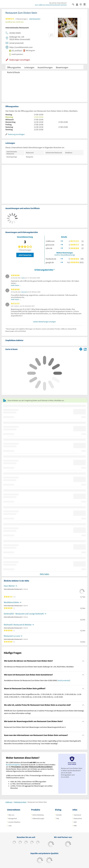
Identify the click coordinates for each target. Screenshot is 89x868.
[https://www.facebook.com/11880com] (14, 843)
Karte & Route (13, 72)
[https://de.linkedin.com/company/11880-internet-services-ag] (38, 843)
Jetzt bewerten (25, 255)
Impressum (77, 815)
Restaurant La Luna (12, 636)
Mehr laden (44, 574)
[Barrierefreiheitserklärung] (82, 4)
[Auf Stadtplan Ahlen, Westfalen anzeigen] (85, 349)
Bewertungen (62, 67)
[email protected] (64, 680)
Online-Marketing (38, 815)
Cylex (23, 278)
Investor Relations (14, 822)
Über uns (11, 815)
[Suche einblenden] (74, 4)
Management (13, 818)
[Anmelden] (78, 4)
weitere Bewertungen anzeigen (44, 322)
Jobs (10, 826)
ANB (75, 826)
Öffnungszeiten (14, 67)
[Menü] (85, 4)
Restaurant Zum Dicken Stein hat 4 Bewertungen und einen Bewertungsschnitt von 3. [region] (35, 727)
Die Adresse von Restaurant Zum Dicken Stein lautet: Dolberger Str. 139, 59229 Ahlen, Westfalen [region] (39, 667)
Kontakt (59, 815)
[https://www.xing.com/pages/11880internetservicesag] (32, 843)
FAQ (58, 818)
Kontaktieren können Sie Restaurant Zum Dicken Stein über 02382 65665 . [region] (37, 680)
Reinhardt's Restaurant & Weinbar (18, 625)
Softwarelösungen (38, 818)
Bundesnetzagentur (13, 765)
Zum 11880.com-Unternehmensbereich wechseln (51, 5)
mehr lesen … (16, 285)
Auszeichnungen (45, 67)
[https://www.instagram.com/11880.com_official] (26, 843)
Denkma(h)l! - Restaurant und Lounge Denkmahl (24, 614)
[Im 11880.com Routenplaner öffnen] (81, 349)
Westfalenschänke (11, 602)
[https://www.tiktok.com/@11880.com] (20, 843)
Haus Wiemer (9, 586)
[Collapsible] (83, 661)
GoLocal (24, 292)
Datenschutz (78, 818)
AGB (75, 822)
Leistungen (29, 67)
